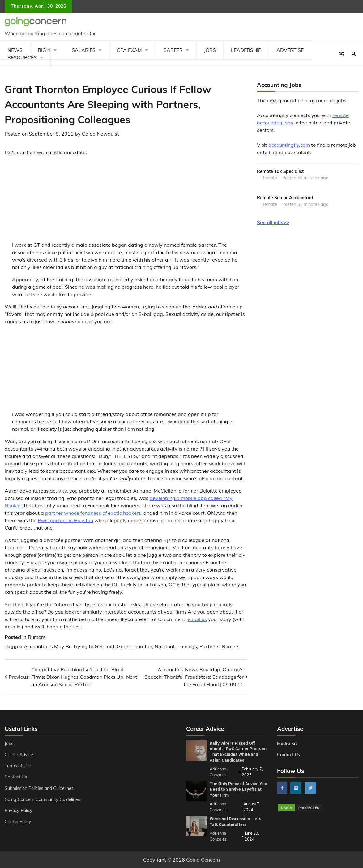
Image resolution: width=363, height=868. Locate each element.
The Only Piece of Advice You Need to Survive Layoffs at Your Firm (238, 789)
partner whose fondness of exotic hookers (93, 513)
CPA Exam (129, 50)
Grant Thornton (135, 646)
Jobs (210, 50)
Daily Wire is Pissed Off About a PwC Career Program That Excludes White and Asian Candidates (238, 752)
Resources (22, 57)
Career (173, 50)
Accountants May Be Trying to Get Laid (69, 646)
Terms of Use (18, 766)
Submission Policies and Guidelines (39, 788)
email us (197, 619)
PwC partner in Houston (65, 520)
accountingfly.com (289, 145)
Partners (209, 646)
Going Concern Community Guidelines (42, 799)
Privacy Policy (19, 811)
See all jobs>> (273, 222)
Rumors (37, 637)
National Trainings (176, 646)
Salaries (84, 50)
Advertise (290, 50)
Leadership (246, 50)
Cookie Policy (18, 822)
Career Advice (19, 755)
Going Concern (203, 860)
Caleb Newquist (100, 134)
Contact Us (16, 777)
